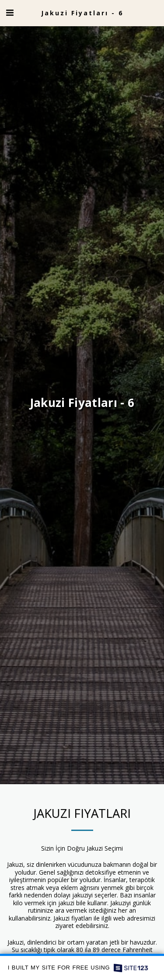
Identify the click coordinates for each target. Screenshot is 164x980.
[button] (10, 12)
